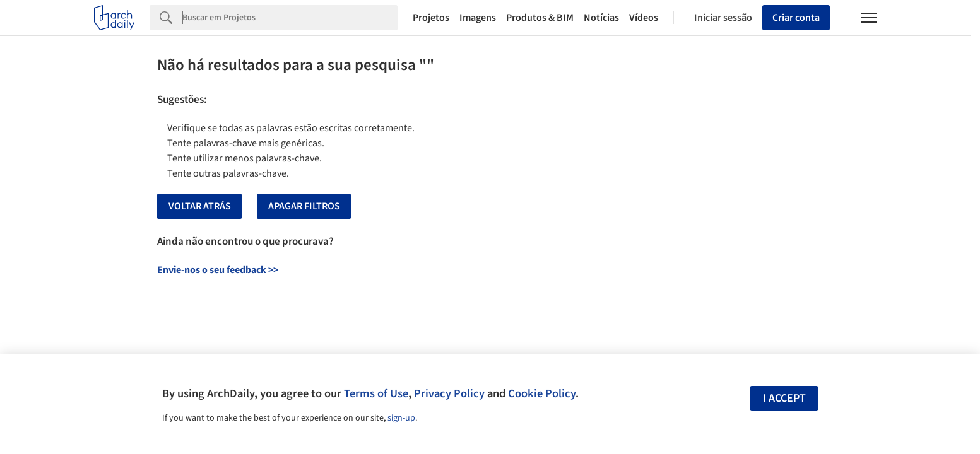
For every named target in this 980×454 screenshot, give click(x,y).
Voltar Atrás (200, 206)
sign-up (401, 418)
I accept (784, 398)
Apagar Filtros (304, 206)
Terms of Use (376, 393)
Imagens (478, 18)
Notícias (601, 18)
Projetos (431, 18)
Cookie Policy (542, 393)
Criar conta (796, 18)
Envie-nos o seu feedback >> (218, 270)
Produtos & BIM (540, 18)
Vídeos (644, 18)
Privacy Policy (449, 393)
